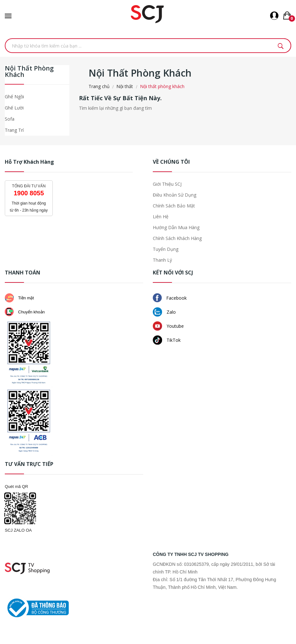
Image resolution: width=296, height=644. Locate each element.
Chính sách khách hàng (177, 238)
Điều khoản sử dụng (175, 195)
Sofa (10, 119)
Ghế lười (14, 108)
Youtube (168, 326)
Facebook (170, 298)
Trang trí (14, 130)
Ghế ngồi (14, 97)
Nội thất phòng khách (29, 72)
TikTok (167, 340)
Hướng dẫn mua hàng (176, 227)
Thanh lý (162, 260)
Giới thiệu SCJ (167, 184)
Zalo (164, 312)
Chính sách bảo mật (174, 206)
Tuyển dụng (166, 249)
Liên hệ (161, 217)
